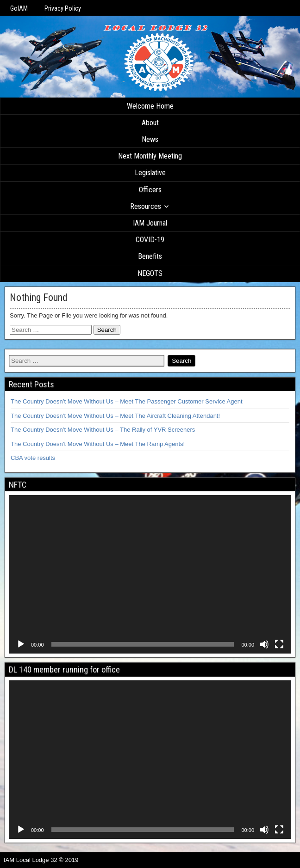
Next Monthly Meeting (150, 156)
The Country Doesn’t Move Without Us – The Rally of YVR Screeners (103, 430)
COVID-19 (150, 240)
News (150, 139)
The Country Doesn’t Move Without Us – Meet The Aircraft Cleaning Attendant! (115, 416)
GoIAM (19, 8)
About (150, 123)
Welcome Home (150, 106)
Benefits (150, 256)
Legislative (150, 173)
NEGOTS (150, 273)
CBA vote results (33, 458)
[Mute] (264, 644)
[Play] (21, 644)
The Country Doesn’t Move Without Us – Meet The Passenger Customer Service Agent (127, 401)
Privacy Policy (63, 8)
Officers (150, 190)
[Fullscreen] (279, 644)
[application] (150, 574)
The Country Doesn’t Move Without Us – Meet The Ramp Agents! (98, 444)
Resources (146, 206)
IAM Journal (150, 223)
